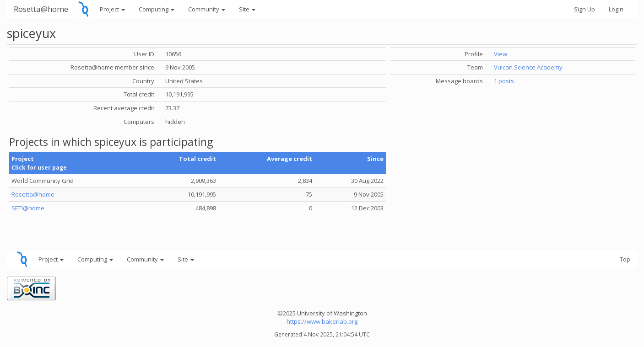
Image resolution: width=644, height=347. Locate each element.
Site (247, 9)
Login (616, 9)
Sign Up (584, 9)
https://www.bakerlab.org (322, 321)
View (501, 54)
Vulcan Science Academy (528, 67)
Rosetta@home (41, 9)
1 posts (504, 81)
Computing (157, 9)
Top (625, 259)
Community (207, 9)
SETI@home (28, 208)
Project (112, 9)
